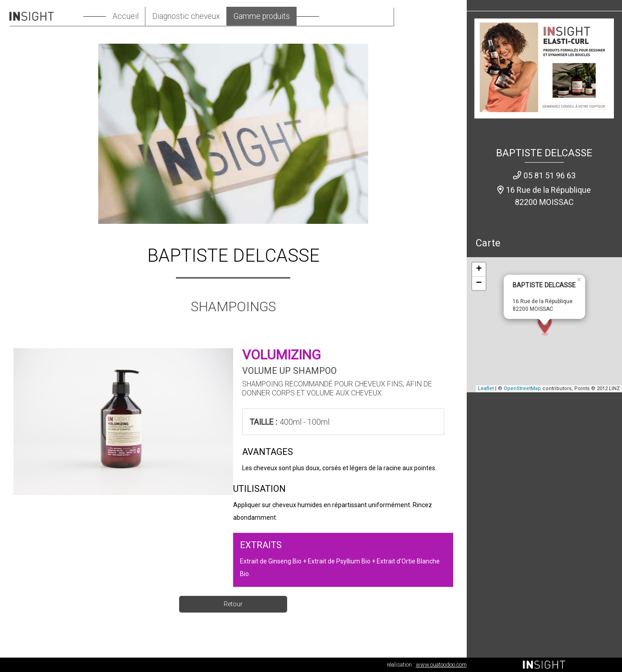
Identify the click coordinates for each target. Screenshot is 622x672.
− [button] (479, 284)
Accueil (155, 16)
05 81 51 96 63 (550, 175)
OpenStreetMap (522, 389)
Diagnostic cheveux (216, 16)
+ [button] (479, 270)
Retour (233, 604)
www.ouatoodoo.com (441, 665)
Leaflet (486, 389)
